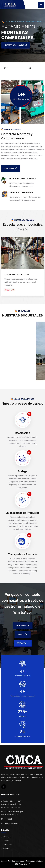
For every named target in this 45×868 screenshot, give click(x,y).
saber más (9, 290)
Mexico (22, 635)
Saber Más (11, 168)
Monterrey (23, 625)
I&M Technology (22, 864)
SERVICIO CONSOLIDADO (17, 275)
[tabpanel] (22, 39)
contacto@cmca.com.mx (10, 823)
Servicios (7, 841)
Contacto (23, 643)
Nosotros (7, 837)
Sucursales (8, 845)
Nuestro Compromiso (16, 45)
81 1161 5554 (7, 819)
